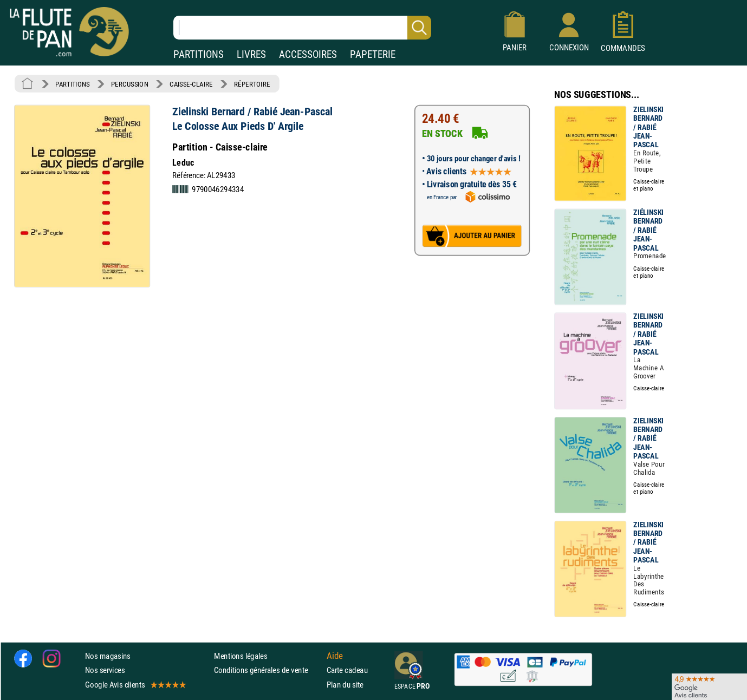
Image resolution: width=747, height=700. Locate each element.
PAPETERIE (373, 54)
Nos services (105, 670)
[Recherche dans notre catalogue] (302, 28)
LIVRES (251, 54)
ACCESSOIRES (308, 54)
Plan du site (345, 685)
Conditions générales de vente (268, 670)
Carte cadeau (347, 670)
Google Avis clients (135, 685)
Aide (335, 656)
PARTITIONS (199, 54)
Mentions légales (241, 656)
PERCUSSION (130, 84)
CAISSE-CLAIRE (191, 84)
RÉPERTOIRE (252, 84)
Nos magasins (108, 656)
